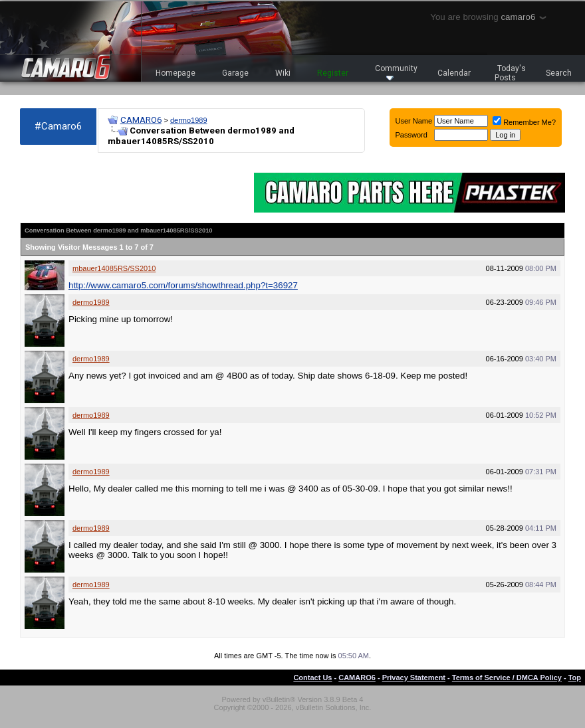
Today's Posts (511, 73)
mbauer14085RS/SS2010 (114, 268)
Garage (235, 73)
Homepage (175, 73)
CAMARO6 (141, 120)
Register (333, 73)
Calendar (454, 73)
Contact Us (312, 678)
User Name (414, 121)
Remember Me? (524, 122)
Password (411, 135)
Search (559, 73)
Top (575, 678)
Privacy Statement (414, 678)
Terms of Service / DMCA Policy (507, 678)
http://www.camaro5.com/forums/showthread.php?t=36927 (183, 285)
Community (396, 72)
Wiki (283, 73)
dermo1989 (189, 120)
